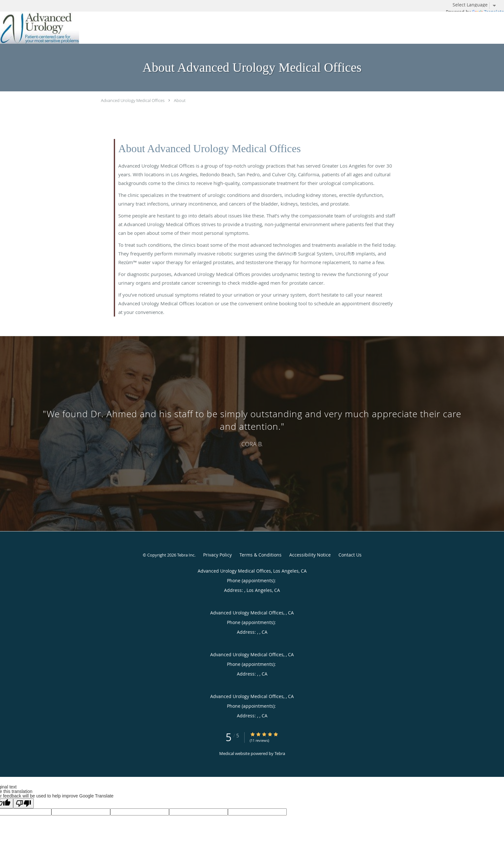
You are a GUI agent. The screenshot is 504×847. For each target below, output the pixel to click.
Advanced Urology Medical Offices (133, 100)
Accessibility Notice (310, 555)
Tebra (280, 753)
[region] (252, 427)
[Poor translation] (23, 803)
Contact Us (350, 555)
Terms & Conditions (261, 555)
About (180, 100)
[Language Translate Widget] (477, 5)
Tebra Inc (186, 555)
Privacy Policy (217, 555)
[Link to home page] (40, 28)
